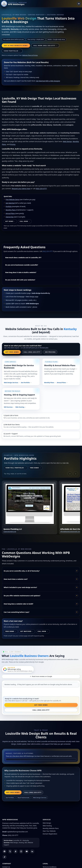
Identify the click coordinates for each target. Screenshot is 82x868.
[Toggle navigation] (79, 4)
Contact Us (6, 867)
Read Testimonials (23, 798)
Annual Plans (10, 213)
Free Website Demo (12, 199)
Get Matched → (27, 631)
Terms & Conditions (50, 867)
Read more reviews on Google (41, 676)
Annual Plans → (62, 383)
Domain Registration (50, 834)
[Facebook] (4, 851)
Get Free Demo (12, 352)
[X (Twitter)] (10, 851)
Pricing (13, 144)
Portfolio (9, 206)
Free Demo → (35, 468)
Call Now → (25, 221)
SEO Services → (9, 407)
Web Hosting (47, 826)
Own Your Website (49, 831)
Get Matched (10, 203)
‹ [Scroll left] (70, 474)
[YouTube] (27, 851)
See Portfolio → (26, 383)
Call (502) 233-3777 (32, 352)
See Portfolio (10, 798)
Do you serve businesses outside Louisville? (22, 265)
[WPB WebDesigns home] (14, 4)
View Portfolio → (12, 51)
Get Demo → (10, 221)
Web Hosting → (21, 407)
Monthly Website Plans (51, 828)
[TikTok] (4, 857)
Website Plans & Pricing (30, 55)
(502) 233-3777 (41, 189)
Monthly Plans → (50, 383)
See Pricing (50, 352)
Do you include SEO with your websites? (20, 280)
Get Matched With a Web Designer (48, 81)
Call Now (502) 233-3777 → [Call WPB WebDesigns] (45, 45)
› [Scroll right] (76, 474)
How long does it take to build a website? (21, 272)
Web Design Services (40, 798)
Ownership (10, 217)
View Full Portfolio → (16, 468)
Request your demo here (21, 189)
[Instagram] (21, 851)
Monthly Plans (11, 210)
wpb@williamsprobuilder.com (18, 832)
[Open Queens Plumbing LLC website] (30, 507)
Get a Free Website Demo (16, 45)
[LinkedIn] (32, 851)
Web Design (67, 141)
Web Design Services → (12, 383)
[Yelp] (16, 851)
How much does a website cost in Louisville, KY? (23, 258)
